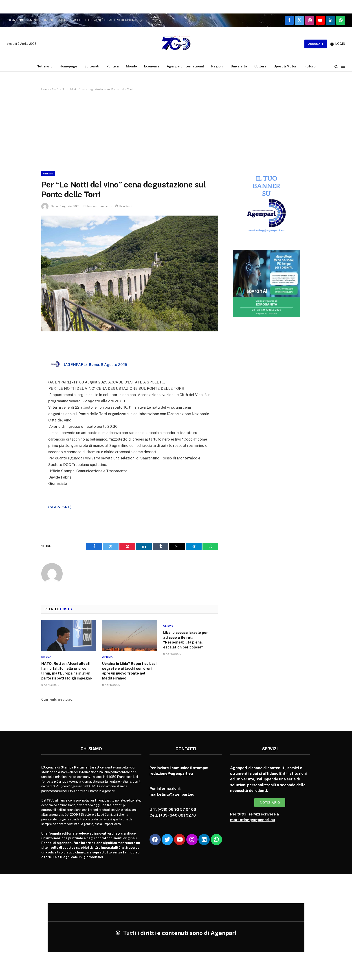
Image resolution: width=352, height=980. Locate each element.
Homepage (68, 66)
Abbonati (316, 44)
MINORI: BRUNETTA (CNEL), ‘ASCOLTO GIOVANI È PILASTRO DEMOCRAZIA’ (86, 20)
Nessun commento (98, 206)
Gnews (48, 174)
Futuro (310, 66)
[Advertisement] (176, 130)
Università (239, 66)
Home (45, 89)
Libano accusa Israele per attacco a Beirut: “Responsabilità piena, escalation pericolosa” (186, 640)
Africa (108, 657)
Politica (113, 66)
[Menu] (343, 66)
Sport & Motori (286, 66)
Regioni (217, 66)
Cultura (260, 66)
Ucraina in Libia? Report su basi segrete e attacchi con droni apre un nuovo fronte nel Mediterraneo (129, 671)
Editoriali (92, 66)
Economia (152, 66)
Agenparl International (185, 66)
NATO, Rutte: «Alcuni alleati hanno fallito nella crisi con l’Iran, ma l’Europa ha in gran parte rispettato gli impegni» (67, 671)
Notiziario (45, 66)
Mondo (131, 66)
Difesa (46, 657)
